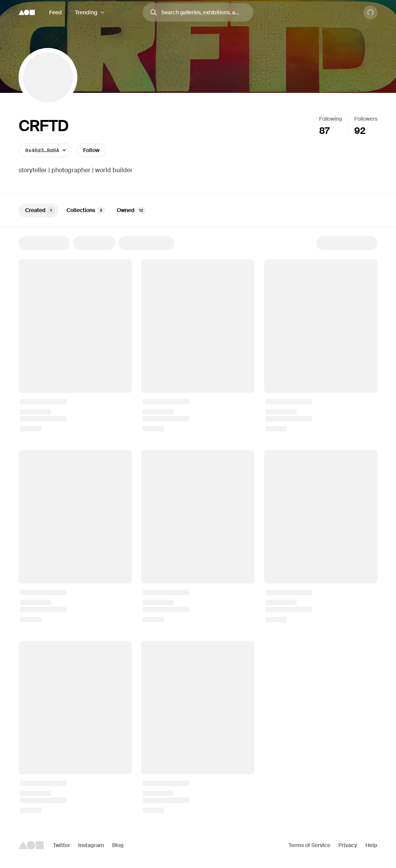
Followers (366, 119)
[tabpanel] (198, 525)
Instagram (91, 845)
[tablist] (198, 211)
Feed (55, 12)
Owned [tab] (131, 211)
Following (330, 119)
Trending (86, 12)
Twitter (61, 845)
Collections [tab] (86, 211)
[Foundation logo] (27, 12)
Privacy (348, 845)
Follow (91, 150)
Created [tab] (40, 211)
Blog (118, 845)
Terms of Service (309, 845)
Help (371, 845)
